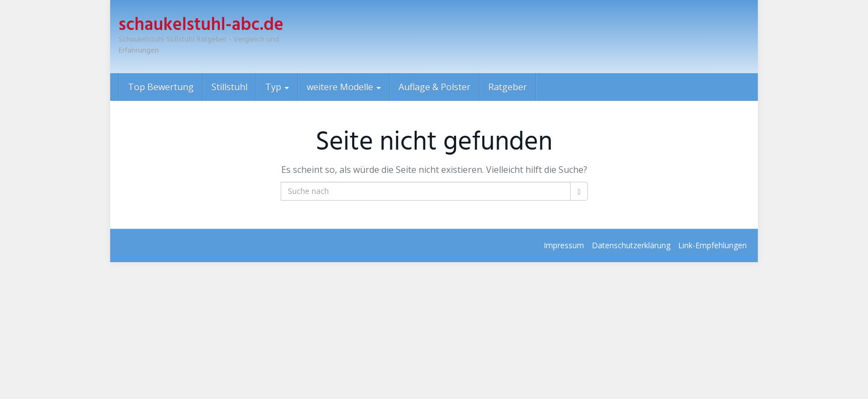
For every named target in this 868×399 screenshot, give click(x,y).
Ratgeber (508, 87)
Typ (277, 87)
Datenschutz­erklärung (631, 245)
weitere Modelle (344, 87)
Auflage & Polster (435, 87)
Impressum (564, 245)
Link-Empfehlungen (712, 245)
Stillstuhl (229, 87)
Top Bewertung (161, 87)
